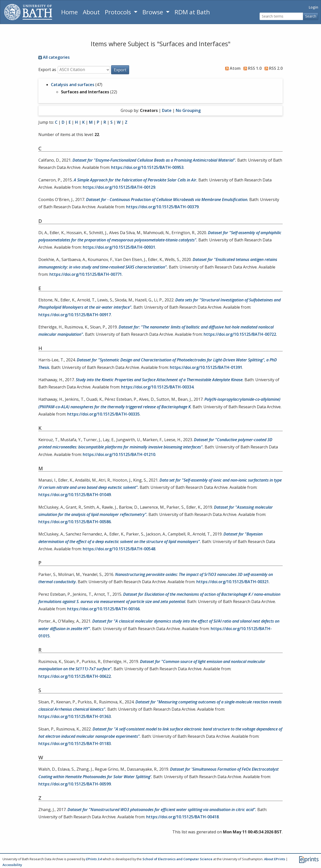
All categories (54, 57)
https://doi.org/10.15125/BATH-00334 (157, 387)
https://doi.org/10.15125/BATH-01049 (75, 495)
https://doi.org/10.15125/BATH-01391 (206, 367)
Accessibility (12, 865)
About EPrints (275, 859)
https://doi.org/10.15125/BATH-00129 (119, 187)
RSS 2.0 (273, 68)
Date (167, 110)
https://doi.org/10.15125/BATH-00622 (75, 676)
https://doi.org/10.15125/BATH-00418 (182, 817)
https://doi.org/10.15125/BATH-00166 (103, 609)
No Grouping (188, 110)
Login (313, 7)
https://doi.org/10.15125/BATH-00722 (240, 334)
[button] (120, 70)
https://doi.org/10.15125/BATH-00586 (75, 522)
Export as (47, 70)
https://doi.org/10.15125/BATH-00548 (119, 549)
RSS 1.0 (252, 68)
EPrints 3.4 (94, 859)
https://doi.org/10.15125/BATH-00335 (103, 414)
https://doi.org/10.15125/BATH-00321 (233, 582)
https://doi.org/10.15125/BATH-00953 (147, 167)
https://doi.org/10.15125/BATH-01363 (75, 716)
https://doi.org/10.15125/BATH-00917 (75, 315)
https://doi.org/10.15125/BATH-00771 (86, 274)
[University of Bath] (28, 12)
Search (311, 16)
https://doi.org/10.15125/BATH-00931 (119, 247)
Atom (232, 68)
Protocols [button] (119, 12)
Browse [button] (153, 12)
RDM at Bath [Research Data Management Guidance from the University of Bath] (192, 12)
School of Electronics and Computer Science (177, 859)
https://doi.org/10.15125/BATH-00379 (162, 207)
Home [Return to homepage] (69, 12)
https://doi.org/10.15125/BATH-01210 (119, 454)
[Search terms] (281, 16)
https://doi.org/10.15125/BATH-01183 (75, 744)
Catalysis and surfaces (73, 85)
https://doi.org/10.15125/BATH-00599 (75, 784)
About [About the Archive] (91, 12)
